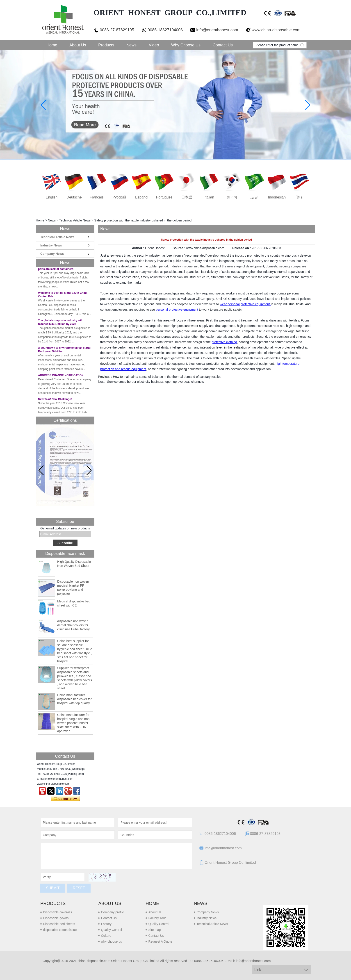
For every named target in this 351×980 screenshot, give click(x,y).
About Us (78, 45)
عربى (254, 197)
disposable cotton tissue (60, 930)
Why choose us (186, 45)
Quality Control (111, 930)
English (52, 197)
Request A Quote (160, 941)
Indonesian (277, 197)
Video (154, 45)
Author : (139, 248)
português (164, 197)
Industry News (51, 245)
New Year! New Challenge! (55, 402)
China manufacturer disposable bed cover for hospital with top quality (74, 699)
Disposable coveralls (57, 912)
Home (52, 45)
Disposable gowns (56, 918)
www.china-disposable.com (276, 30)
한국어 (232, 197)
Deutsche (74, 197)
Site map (154, 930)
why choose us (111, 941)
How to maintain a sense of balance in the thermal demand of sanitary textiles (167, 377)
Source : (179, 248)
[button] (89, 470)
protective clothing (224, 342)
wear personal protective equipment (245, 304)
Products (106, 45)
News (131, 45)
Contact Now (65, 799)
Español (142, 197)
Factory (106, 924)
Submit (53, 888)
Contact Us (223, 45)
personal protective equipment (177, 310)
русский (119, 197)
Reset (79, 888)
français (97, 197)
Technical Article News (75, 220)
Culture (106, 936)
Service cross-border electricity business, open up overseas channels (155, 382)
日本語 (187, 197)
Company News (52, 254)
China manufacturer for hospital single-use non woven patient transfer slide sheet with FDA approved (73, 723)
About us (110, 903)
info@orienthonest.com (217, 30)
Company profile (112, 912)
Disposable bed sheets (59, 924)
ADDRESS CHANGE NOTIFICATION (61, 378)
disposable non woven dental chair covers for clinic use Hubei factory (73, 625)
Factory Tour (157, 918)
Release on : (242, 248)
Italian (209, 197)
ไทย (299, 197)
